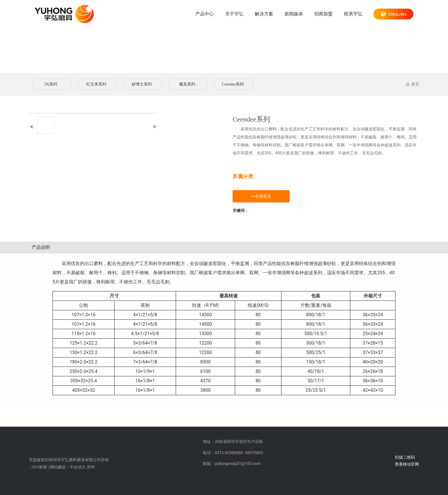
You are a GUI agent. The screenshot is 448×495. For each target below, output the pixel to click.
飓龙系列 (187, 84)
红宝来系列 (96, 84)
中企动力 (78, 467)
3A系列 (51, 84)
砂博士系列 (142, 84)
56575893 (254, 453)
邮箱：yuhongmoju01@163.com (232, 464)
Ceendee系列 (233, 84)
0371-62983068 (229, 453)
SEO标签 (39, 467)
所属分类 (243, 176)
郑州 (91, 467)
